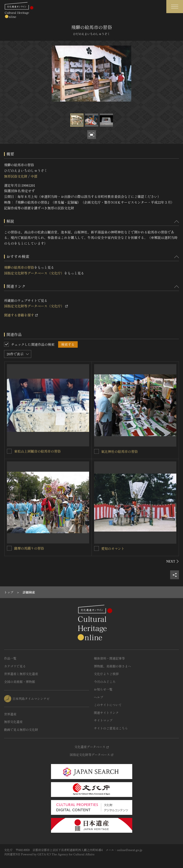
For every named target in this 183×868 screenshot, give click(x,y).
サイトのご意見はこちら (111, 728)
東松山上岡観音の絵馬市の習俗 (37, 451)
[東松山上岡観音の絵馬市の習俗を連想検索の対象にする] (9, 451)
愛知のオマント (113, 548)
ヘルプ (99, 697)
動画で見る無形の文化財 (21, 730)
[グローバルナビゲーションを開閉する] (175, 7)
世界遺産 (10, 714)
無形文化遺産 (13, 722)
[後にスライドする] (173, 561)
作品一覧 (10, 658)
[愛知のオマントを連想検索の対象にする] (97, 548)
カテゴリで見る (15, 666)
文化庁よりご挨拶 (106, 674)
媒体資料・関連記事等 (109, 658)
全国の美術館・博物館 (20, 682)
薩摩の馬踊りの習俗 (29, 548)
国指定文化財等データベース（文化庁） (34, 273)
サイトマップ (103, 720)
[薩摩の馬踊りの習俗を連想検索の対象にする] (9, 548)
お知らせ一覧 (103, 689)
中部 (34, 176)
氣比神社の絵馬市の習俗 (120, 451)
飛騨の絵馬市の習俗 (19, 267)
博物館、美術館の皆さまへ (112, 666)
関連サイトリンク (106, 713)
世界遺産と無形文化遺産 (21, 674)
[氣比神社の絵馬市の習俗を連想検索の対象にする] (97, 451)
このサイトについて (108, 705)
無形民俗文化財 (16, 176)
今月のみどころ (105, 682)
